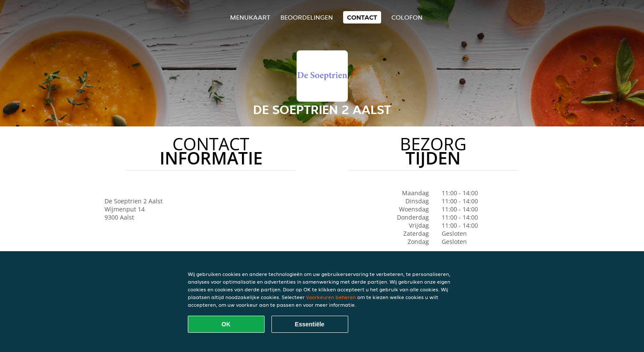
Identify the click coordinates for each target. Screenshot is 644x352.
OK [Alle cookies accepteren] (226, 324)
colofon (407, 17)
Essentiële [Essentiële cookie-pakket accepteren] (310, 324)
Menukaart (250, 17)
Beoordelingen (307, 17)
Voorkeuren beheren (331, 297)
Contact (362, 17)
